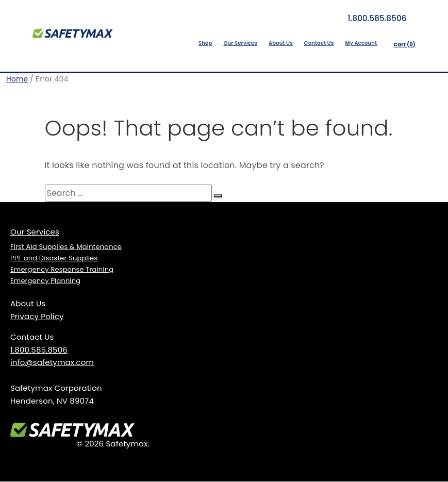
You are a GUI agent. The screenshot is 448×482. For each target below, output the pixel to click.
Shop (203, 43)
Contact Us (317, 43)
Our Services (238, 43)
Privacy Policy (37, 317)
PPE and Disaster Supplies (54, 259)
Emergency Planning (45, 281)
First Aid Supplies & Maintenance (66, 247)
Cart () (403, 45)
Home (17, 79)
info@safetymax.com (52, 363)
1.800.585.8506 (370, 18)
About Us (279, 43)
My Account (359, 43)
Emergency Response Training (62, 270)
